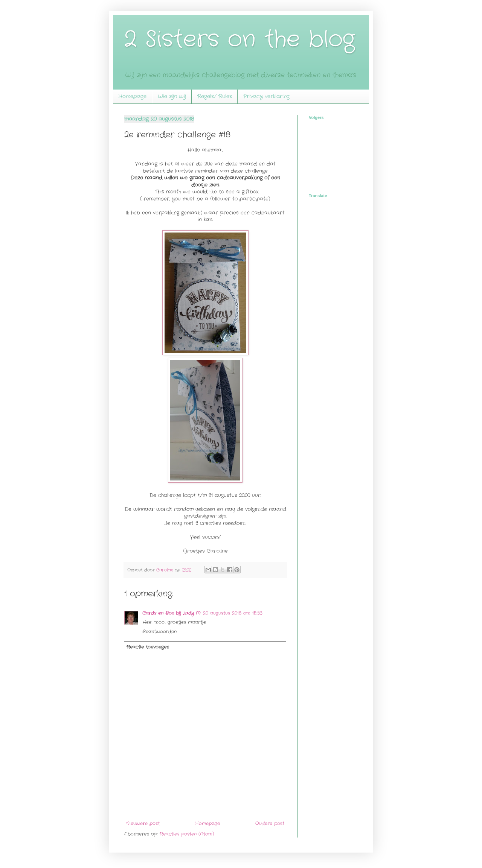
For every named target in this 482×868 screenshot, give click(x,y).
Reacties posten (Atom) (187, 834)
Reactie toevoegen (148, 647)
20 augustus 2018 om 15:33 (233, 613)
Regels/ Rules (215, 96)
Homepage (132, 96)
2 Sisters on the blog (239, 40)
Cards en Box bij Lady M (172, 613)
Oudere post (270, 823)
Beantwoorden (159, 632)
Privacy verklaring (266, 96)
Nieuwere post (143, 823)
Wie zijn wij (172, 96)
